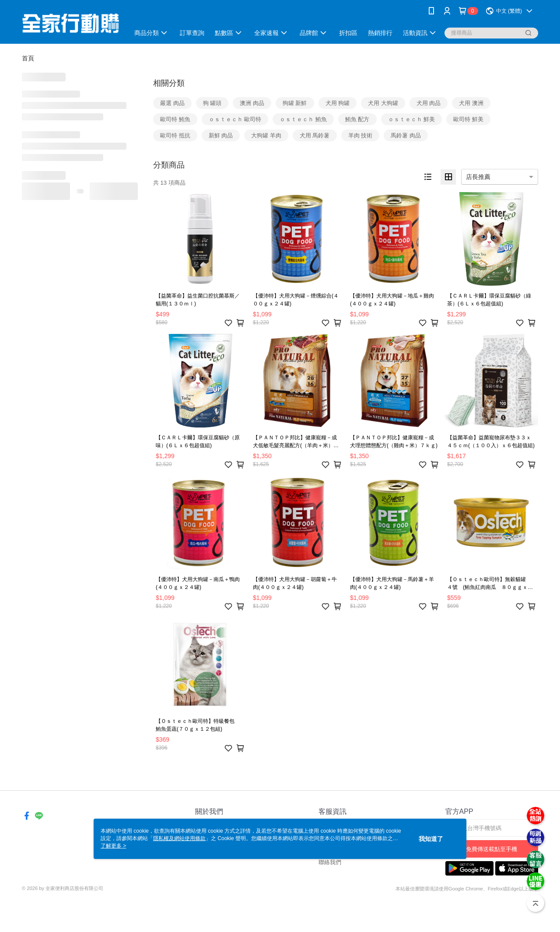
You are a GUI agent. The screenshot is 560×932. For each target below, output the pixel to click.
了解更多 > (113, 846)
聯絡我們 (330, 862)
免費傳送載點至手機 (492, 849)
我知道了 (431, 839)
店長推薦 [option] (478, 177)
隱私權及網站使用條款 (179, 838)
